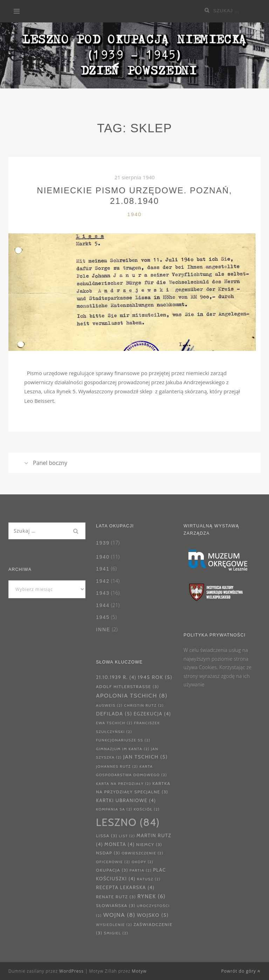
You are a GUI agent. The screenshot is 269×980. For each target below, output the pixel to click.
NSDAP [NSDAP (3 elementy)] (108, 853)
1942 (103, 581)
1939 (103, 543)
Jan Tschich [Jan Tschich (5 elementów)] (146, 757)
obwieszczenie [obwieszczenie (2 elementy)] (143, 853)
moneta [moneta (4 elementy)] (120, 844)
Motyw (139, 971)
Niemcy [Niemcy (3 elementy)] (149, 844)
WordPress (71, 971)
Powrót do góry (241, 971)
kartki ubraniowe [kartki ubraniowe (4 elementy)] (126, 800)
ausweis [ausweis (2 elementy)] (109, 705)
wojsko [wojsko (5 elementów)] (153, 915)
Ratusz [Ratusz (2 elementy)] (149, 879)
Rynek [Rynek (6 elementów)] (151, 896)
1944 (103, 605)
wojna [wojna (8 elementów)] (119, 915)
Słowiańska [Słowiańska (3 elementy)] (116, 905)
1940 (134, 214)
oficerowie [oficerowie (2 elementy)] (113, 862)
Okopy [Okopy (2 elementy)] (143, 862)
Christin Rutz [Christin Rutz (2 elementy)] (144, 705)
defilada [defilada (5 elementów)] (114, 714)
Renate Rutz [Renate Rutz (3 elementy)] (116, 897)
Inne (103, 629)
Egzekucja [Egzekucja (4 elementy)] (153, 714)
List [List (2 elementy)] (127, 836)
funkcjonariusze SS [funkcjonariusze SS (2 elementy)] (123, 740)
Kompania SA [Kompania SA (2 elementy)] (114, 809)
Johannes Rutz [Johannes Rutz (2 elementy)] (117, 766)
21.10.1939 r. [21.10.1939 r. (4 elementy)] (116, 677)
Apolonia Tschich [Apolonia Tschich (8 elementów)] (132, 695)
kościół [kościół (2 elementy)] (147, 809)
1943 (103, 593)
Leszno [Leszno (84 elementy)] (128, 822)
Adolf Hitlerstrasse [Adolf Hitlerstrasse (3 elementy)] (127, 686)
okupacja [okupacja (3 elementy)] (112, 870)
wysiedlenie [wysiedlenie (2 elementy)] (114, 925)
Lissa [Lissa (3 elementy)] (107, 836)
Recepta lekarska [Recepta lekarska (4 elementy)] (125, 887)
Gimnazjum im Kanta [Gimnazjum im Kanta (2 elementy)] (123, 749)
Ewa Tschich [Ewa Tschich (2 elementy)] (114, 723)
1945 (103, 617)
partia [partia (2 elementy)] (141, 870)
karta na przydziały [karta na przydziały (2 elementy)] (123, 784)
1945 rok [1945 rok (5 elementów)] (155, 677)
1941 (103, 569)
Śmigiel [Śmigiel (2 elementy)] (116, 933)
